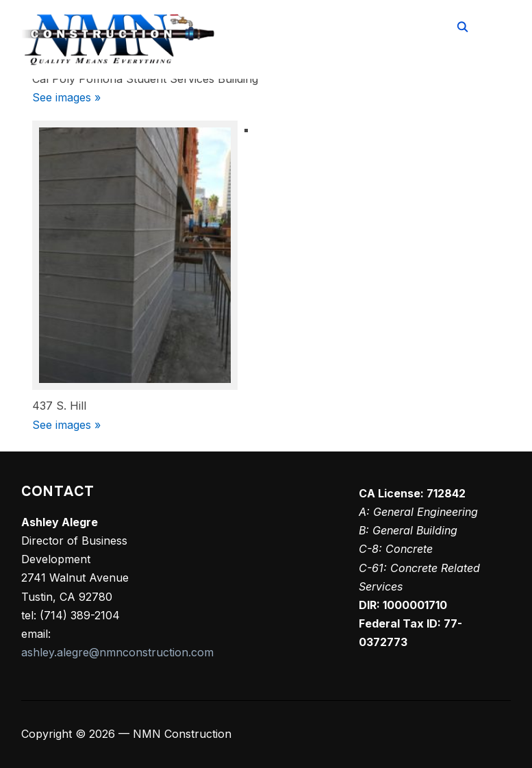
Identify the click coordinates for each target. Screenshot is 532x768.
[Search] (463, 26)
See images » (66, 97)
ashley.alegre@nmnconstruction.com (117, 652)
